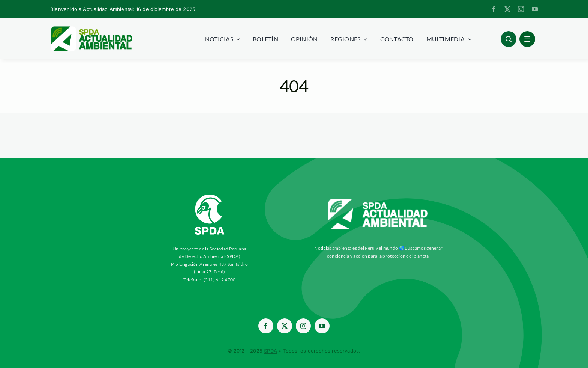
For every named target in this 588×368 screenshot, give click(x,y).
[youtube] (535, 9)
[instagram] (521, 9)
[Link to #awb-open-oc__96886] (508, 39)
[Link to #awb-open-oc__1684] (527, 39)
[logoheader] (91, 29)
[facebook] (494, 9)
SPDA (271, 351)
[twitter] (507, 9)
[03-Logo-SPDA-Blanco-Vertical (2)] (210, 192)
